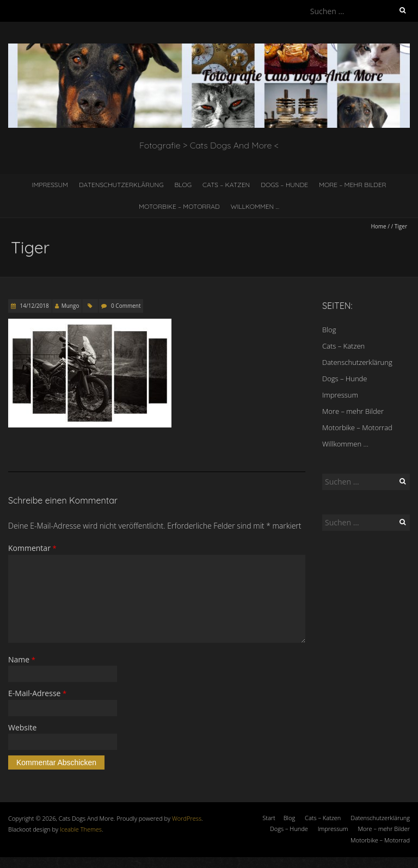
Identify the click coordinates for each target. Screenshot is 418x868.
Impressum (50, 185)
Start (269, 818)
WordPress (187, 818)
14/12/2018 (34, 306)
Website (22, 727)
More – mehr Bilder (353, 185)
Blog (183, 185)
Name (22, 659)
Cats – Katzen (226, 185)
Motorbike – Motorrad (179, 206)
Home (378, 226)
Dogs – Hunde (284, 185)
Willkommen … (255, 206)
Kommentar (32, 548)
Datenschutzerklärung (121, 185)
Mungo (70, 306)
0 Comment (126, 306)
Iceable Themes (81, 829)
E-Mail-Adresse (37, 693)
